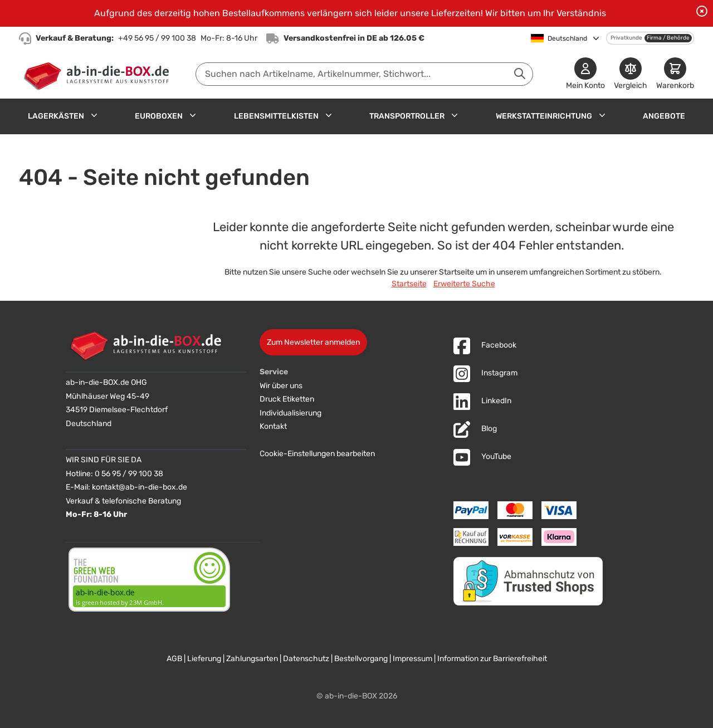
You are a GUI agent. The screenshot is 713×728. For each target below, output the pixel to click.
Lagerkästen (56, 116)
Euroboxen (159, 116)
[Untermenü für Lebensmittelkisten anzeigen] (329, 115)
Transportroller (407, 116)
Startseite (409, 284)
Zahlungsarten (252, 659)
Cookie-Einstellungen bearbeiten (317, 454)
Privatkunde (626, 38)
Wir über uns (281, 386)
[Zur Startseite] (99, 74)
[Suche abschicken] (520, 74)
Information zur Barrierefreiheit (492, 659)
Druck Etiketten (287, 399)
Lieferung (204, 659)
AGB (174, 659)
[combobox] (364, 74)
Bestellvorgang (361, 659)
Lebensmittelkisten (276, 116)
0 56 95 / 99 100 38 (129, 474)
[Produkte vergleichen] (631, 74)
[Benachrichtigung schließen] (702, 11)
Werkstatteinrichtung (544, 116)
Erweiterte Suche (464, 284)
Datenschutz (306, 659)
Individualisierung (290, 413)
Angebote (664, 116)
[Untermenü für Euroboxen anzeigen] (193, 115)
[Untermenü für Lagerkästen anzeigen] (94, 115)
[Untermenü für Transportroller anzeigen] (455, 115)
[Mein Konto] (585, 74)
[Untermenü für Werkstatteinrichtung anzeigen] (602, 115)
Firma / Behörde (668, 38)
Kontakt (273, 426)
